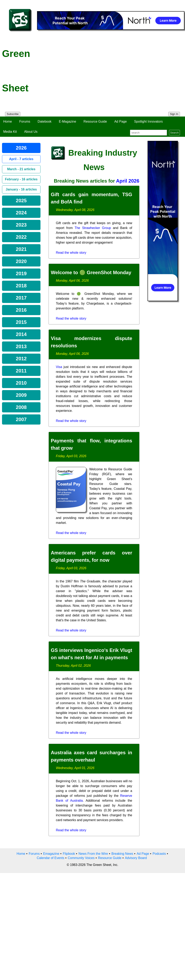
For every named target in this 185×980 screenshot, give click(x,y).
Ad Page (121, 121)
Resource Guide (95, 121)
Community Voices (81, 858)
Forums (25, 121)
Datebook (45, 121)
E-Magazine (68, 121)
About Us (31, 132)
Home (8, 121)
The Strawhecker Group (93, 228)
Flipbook (69, 854)
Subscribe (13, 114)
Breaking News (122, 854)
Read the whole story (71, 253)
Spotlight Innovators (148, 121)
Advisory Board (136, 858)
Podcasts (159, 854)
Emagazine (51, 854)
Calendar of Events (51, 858)
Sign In (174, 114)
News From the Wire (93, 854)
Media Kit (10, 132)
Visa (59, 367)
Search (174, 133)
